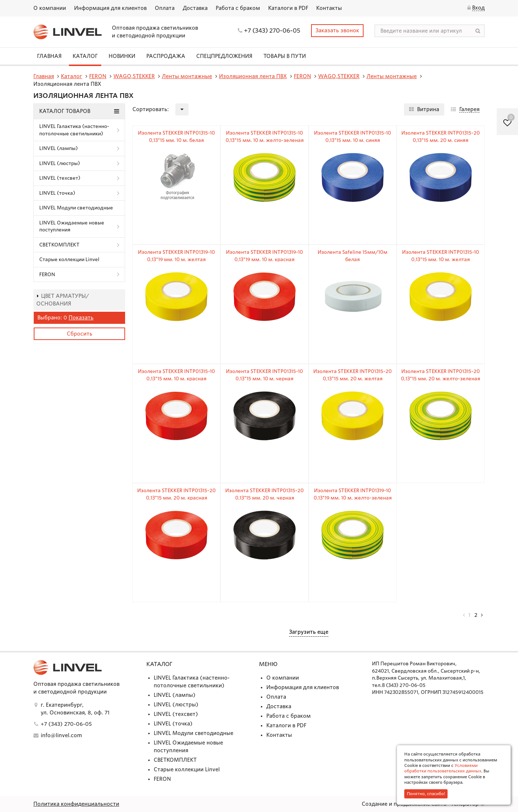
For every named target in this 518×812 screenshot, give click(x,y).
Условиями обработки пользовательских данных (443, 768)
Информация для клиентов (110, 8)
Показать (81, 318)
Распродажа (166, 56)
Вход (478, 8)
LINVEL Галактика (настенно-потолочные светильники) (74, 130)
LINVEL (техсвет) (60, 178)
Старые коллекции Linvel (69, 259)
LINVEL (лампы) (59, 148)
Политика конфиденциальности (76, 804)
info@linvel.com (61, 735)
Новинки (122, 56)
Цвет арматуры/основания (63, 300)
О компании (50, 8)
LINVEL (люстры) (60, 163)
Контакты (329, 8)
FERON (47, 275)
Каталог (85, 56)
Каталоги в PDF (288, 8)
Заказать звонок (337, 30)
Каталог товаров (79, 111)
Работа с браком (238, 8)
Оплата (165, 8)
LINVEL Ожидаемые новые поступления (72, 226)
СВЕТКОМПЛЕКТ (59, 245)
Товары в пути (285, 56)
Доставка (195, 8)
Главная (49, 56)
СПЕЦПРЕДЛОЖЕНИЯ (224, 56)
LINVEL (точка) (57, 193)
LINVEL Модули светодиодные (76, 208)
